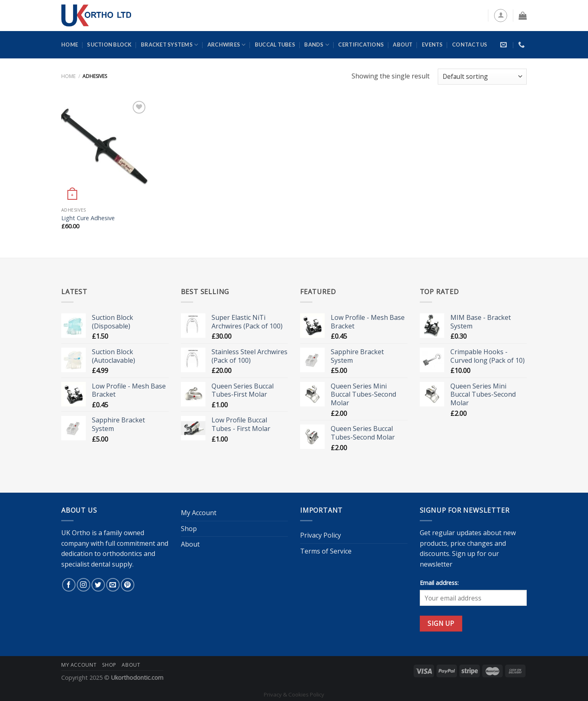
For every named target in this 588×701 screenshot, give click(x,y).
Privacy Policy (321, 535)
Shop (189, 529)
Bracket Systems (169, 45)
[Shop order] (482, 77)
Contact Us (470, 45)
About (403, 45)
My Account (199, 513)
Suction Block (109, 45)
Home (70, 45)
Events (432, 45)
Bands (317, 45)
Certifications (361, 45)
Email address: (439, 583)
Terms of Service (326, 551)
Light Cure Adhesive (88, 218)
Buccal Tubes (275, 45)
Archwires (227, 45)
